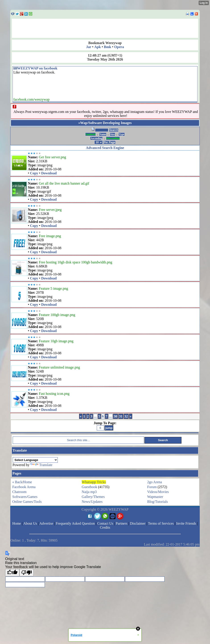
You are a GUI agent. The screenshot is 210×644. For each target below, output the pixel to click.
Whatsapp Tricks (94, 482)
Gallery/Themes (93, 497)
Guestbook (90, 487)
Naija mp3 (89, 492)
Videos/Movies (158, 492)
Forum (152, 487)
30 (115, 416)
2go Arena (154, 482)
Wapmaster (155, 497)
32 (126, 416)
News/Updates (92, 502)
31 (121, 416)
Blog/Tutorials (157, 502)
